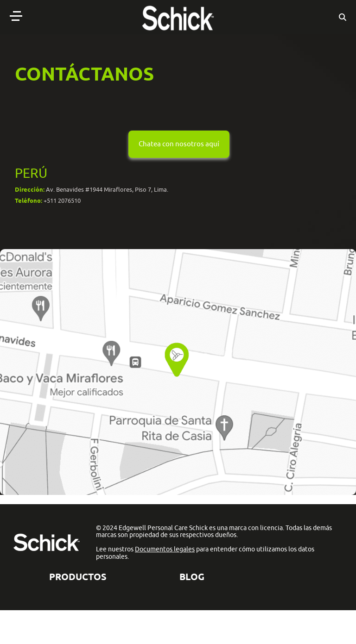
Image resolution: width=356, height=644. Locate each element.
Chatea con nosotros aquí (179, 144)
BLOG (192, 577)
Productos (78, 577)
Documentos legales (165, 549)
